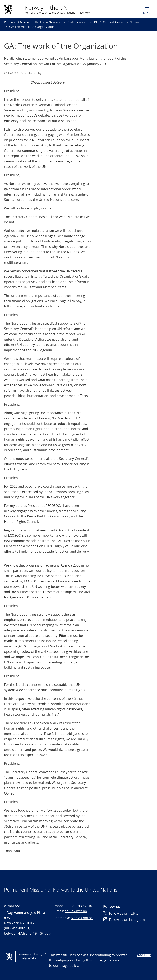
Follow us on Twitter (122, 913)
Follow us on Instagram (124, 920)
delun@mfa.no (76, 911)
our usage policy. (66, 965)
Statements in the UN (82, 22)
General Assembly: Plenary (121, 22)
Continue (144, 955)
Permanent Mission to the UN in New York (33, 22)
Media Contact (82, 918)
